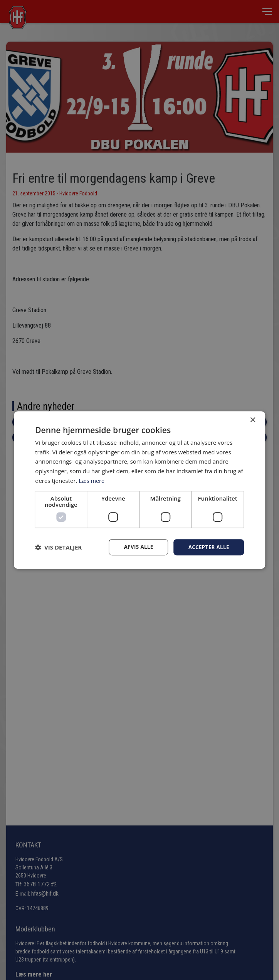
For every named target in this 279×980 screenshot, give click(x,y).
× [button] (253, 420)
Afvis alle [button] (136, 547)
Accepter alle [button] (208, 547)
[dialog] (139, 490)
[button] (58, 547)
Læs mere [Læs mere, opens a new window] (92, 480)
